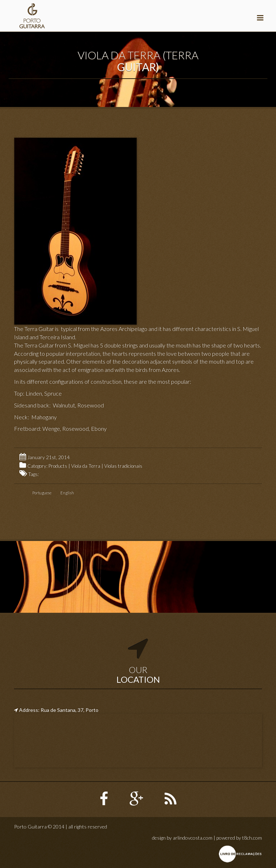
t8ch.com (252, 838)
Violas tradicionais (123, 466)
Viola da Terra (86, 466)
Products (58, 466)
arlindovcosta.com (193, 838)
